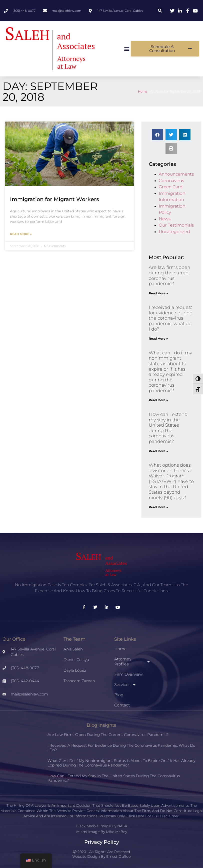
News (165, 219)
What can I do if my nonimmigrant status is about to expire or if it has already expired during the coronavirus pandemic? (170, 372)
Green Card (171, 187)
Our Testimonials (176, 225)
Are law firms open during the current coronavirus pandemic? (169, 275)
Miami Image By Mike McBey (102, 832)
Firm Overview (128, 674)
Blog (119, 695)
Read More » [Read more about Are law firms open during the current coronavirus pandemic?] (158, 293)
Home (143, 92)
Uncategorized (174, 232)
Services (125, 685)
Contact (122, 705)
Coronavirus (171, 181)
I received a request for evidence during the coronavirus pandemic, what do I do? (171, 318)
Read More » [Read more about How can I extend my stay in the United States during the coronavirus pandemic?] (158, 451)
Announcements (176, 174)
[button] (160, 11)
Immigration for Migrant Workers (54, 199)
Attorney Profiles (132, 662)
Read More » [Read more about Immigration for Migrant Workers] (21, 234)
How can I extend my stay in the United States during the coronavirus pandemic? (168, 428)
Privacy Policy (102, 842)
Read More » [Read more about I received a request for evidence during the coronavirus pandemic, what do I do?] (158, 338)
